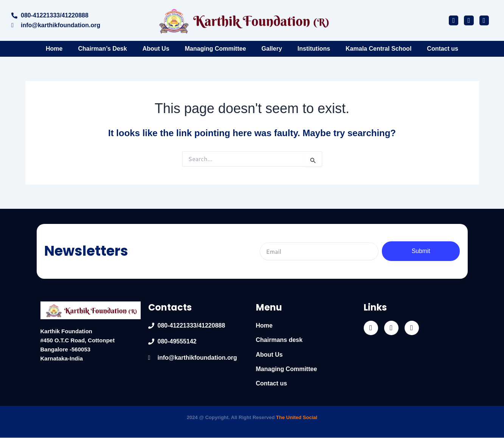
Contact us (443, 49)
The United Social (297, 417)
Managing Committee (216, 49)
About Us (156, 49)
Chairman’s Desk (102, 49)
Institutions (314, 49)
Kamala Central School (378, 49)
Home (54, 49)
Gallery (272, 49)
